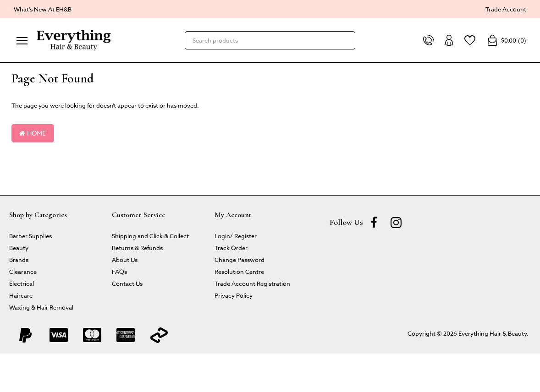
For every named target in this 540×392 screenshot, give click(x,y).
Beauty (19, 248)
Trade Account (506, 9)
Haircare (21, 295)
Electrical (22, 283)
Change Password (240, 259)
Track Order (231, 248)
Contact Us (127, 283)
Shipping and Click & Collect (150, 236)
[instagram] (396, 222)
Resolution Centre (239, 271)
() (507, 40)
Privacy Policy (234, 295)
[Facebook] (374, 222)
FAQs (119, 271)
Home (33, 133)
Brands (19, 259)
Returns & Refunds (137, 248)
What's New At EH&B (43, 9)
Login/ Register (236, 236)
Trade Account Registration (252, 283)
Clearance (23, 271)
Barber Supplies (30, 236)
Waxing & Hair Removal (41, 307)
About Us (125, 259)
